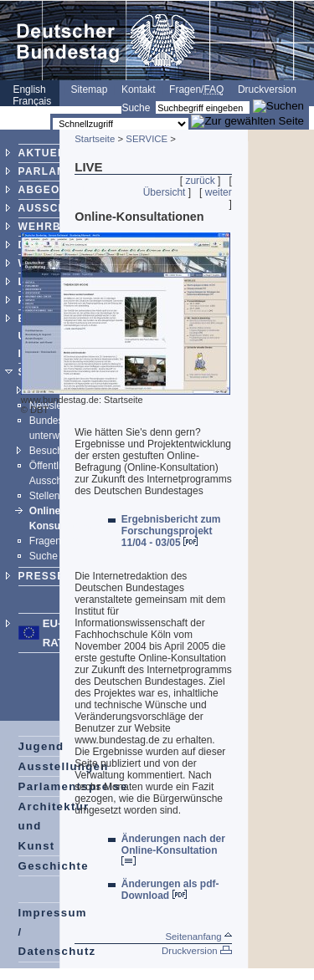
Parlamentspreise (73, 786)
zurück (200, 181)
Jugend (41, 746)
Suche (136, 108)
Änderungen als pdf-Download (170, 890)
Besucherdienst (64, 451)
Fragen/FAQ (57, 541)
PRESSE (42, 576)
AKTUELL (45, 153)
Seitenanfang (198, 937)
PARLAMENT (54, 171)
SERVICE (147, 139)
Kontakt (139, 89)
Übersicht (165, 192)
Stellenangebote (66, 496)
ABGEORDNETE (63, 190)
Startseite (95, 139)
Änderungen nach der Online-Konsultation (173, 849)
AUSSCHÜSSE (58, 208)
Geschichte (54, 866)
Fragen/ (196, 89)
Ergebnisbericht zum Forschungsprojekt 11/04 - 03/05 (171, 531)
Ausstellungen (64, 766)
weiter (219, 192)
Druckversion (267, 89)
